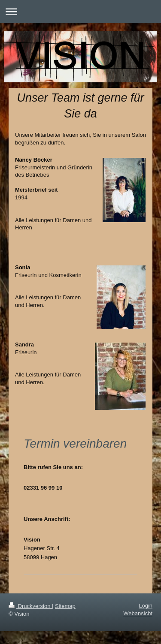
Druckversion (30, 606)
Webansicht (138, 613)
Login (146, 606)
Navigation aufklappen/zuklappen (80, 11)
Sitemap (65, 606)
